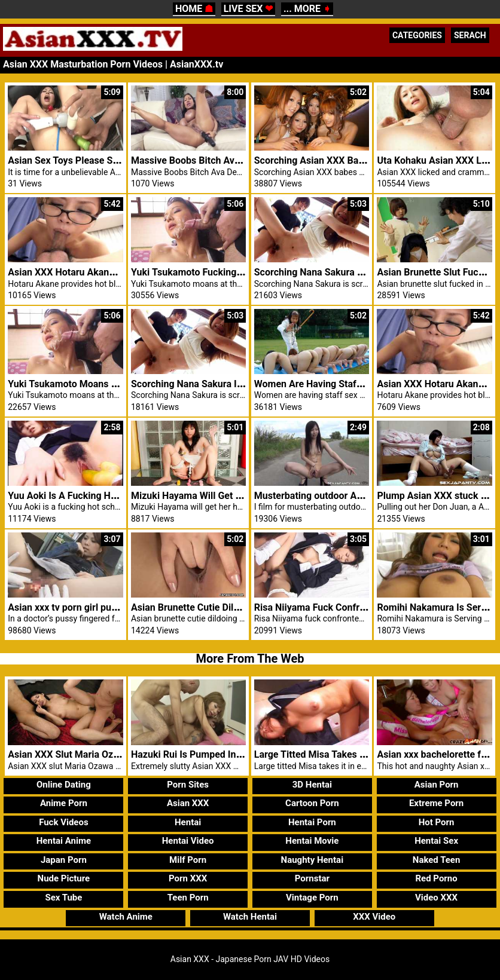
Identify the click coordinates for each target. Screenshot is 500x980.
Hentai (188, 822)
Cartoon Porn (312, 803)
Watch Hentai (250, 917)
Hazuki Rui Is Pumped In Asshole (202, 754)
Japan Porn (64, 860)
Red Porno (436, 878)
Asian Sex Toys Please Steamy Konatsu (92, 160)
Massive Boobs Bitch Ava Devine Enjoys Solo (227, 160)
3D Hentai (312, 785)
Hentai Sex (436, 841)
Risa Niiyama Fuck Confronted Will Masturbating (358, 607)
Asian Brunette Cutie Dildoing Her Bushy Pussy (232, 607)
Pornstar (312, 878)
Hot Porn (437, 822)
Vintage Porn (312, 898)
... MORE (307, 9)
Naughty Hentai (312, 860)
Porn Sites (188, 785)
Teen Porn (188, 898)
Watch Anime (126, 917)
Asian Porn (437, 785)
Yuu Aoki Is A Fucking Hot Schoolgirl (86, 496)
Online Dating (64, 785)
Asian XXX (188, 803)
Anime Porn (64, 803)
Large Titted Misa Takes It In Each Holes (340, 754)
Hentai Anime (64, 841)
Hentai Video (188, 841)
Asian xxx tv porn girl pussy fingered (86, 607)
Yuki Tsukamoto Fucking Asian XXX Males (222, 272)
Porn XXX (188, 878)
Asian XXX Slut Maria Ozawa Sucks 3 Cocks (102, 754)
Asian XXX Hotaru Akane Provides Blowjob (99, 272)
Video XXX (436, 898)
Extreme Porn (436, 803)
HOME (194, 9)
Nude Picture (64, 878)
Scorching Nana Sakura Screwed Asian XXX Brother (365, 272)
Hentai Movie (312, 841)
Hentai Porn (312, 822)
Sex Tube (63, 898)
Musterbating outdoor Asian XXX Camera (343, 496)
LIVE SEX (249, 9)
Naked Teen (437, 860)
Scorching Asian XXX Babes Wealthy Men (343, 160)
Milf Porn (188, 860)
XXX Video (374, 917)
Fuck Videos (64, 822)
